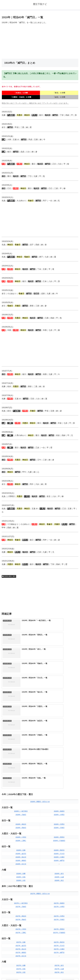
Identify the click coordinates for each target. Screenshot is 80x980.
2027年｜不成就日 (59, 829)
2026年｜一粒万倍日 (21, 708)
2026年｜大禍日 (59, 754)
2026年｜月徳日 (59, 724)
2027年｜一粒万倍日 (21, 800)
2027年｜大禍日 (59, 846)
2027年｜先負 (21, 866)
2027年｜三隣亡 (21, 829)
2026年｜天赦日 (21, 711)
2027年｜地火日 (21, 846)
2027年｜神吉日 (21, 813)
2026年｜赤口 (59, 777)
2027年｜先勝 (21, 862)
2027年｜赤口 (59, 869)
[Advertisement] (40, 42)
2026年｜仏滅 (59, 774)
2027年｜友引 (59, 862)
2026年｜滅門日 (59, 757)
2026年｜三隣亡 (21, 737)
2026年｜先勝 (21, 770)
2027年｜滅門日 (59, 849)
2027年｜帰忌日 (59, 839)
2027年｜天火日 (59, 842)
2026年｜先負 (21, 774)
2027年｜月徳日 (59, 816)
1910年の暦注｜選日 (9, 576)
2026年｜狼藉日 (21, 757)
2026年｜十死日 (21, 734)
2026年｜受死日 (59, 734)
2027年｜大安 (21, 869)
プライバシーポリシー (60, 973)
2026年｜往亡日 (21, 761)
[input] (40, 905)
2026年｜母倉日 (21, 724)
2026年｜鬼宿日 (59, 708)
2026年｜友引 (59, 770)
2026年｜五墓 (21, 747)
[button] (76, 904)
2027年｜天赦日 (21, 803)
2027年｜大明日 (59, 803)
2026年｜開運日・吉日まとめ (40, 698)
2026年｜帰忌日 (59, 747)
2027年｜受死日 (59, 826)
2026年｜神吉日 (21, 721)
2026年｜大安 (21, 777)
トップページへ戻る (20, 973)
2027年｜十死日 (21, 826)
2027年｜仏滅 (59, 866)
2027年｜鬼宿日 (59, 800)
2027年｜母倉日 (21, 816)
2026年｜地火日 (21, 754)
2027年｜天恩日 (59, 813)
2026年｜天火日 (59, 750)
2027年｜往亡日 (21, 853)
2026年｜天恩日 (59, 721)
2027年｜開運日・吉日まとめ (40, 790)
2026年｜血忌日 (21, 750)
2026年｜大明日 (59, 711)
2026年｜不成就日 (59, 737)
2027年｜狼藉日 (21, 849)
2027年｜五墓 (21, 839)
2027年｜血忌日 (21, 842)
